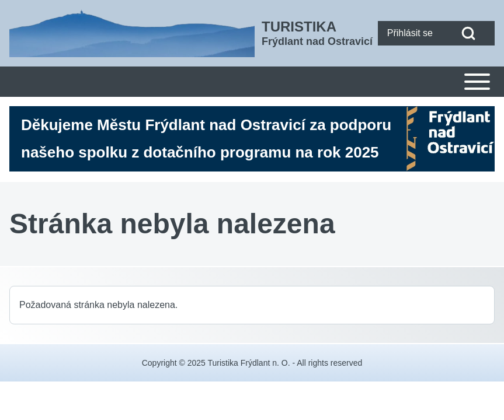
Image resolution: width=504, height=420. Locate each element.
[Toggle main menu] (252, 82)
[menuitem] (410, 33)
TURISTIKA (299, 27)
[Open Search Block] (468, 33)
